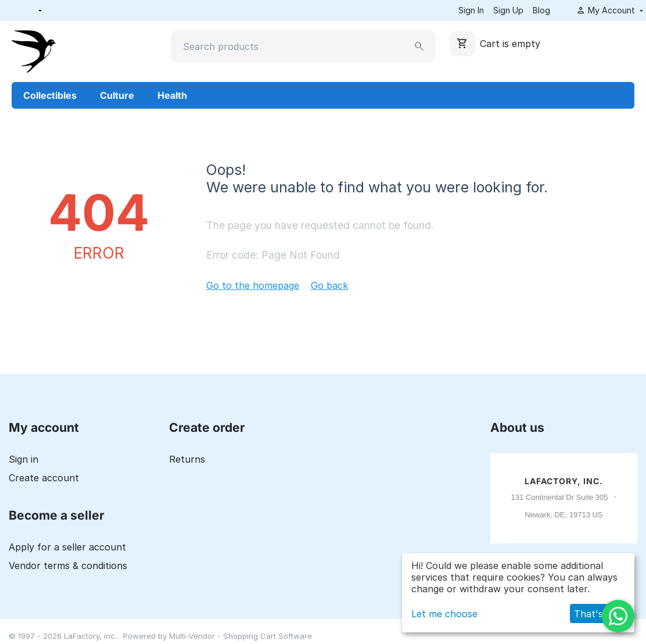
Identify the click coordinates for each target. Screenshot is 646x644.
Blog (541, 10)
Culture (117, 95)
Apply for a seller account (67, 547)
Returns (187, 459)
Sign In (471, 10)
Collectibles (50, 95)
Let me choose (444, 614)
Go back (329, 285)
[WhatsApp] (618, 616)
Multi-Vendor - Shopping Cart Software (241, 636)
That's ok (595, 614)
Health (172, 95)
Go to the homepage (253, 285)
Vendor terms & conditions (68, 566)
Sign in (24, 459)
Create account (44, 478)
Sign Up (508, 10)
